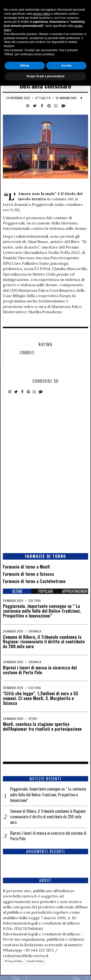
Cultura (35, 601)
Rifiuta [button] (25, 960)
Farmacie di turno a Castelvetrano (34, 581)
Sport (33, 719)
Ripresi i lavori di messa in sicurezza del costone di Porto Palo (40, 670)
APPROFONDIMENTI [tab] (75, 591)
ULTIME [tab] (17, 591)
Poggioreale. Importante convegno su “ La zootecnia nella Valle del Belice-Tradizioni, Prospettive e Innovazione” (42, 611)
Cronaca (35, 631)
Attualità (43, 98)
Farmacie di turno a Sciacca (28, 574)
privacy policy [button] (42, 908)
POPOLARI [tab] (46, 591)
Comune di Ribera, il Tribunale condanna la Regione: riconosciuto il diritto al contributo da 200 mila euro (44, 642)
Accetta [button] (66, 960)
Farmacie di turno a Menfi (26, 567)
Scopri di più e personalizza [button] (45, 971)
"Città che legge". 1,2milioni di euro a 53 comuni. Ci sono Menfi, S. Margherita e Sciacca (40, 698)
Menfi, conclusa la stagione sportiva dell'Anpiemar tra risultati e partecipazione (42, 726)
